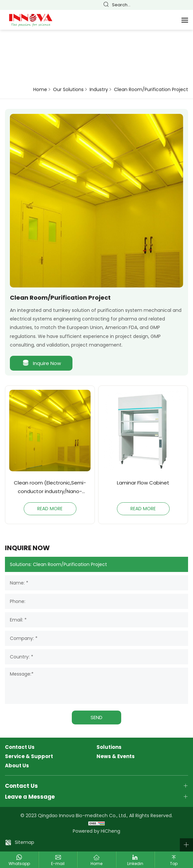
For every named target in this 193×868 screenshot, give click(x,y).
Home (40, 90)
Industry (99, 90)
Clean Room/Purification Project (151, 90)
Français (167, 5)
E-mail (58, 864)
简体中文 (149, 5)
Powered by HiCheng (96, 831)
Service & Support (29, 756)
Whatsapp (19, 864)
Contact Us (20, 747)
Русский (186, 5)
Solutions (109, 747)
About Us (17, 766)
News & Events (116, 756)
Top (174, 864)
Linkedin (135, 864)
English (158, 5)
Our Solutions (68, 90)
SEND (96, 717)
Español (177, 5)
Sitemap (25, 842)
